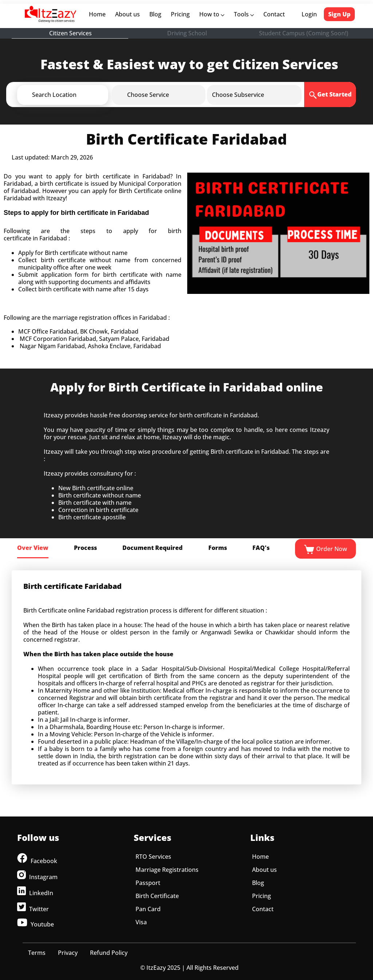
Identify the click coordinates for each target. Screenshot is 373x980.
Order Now (325, 550)
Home (99, 14)
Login (309, 14)
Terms (37, 953)
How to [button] (212, 14)
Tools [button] (244, 14)
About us (129, 14)
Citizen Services (70, 33)
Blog (155, 14)
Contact (274, 14)
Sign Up (339, 14)
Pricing (180, 14)
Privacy (68, 953)
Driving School (187, 33)
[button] (75, 95)
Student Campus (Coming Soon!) (304, 33)
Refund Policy (109, 953)
